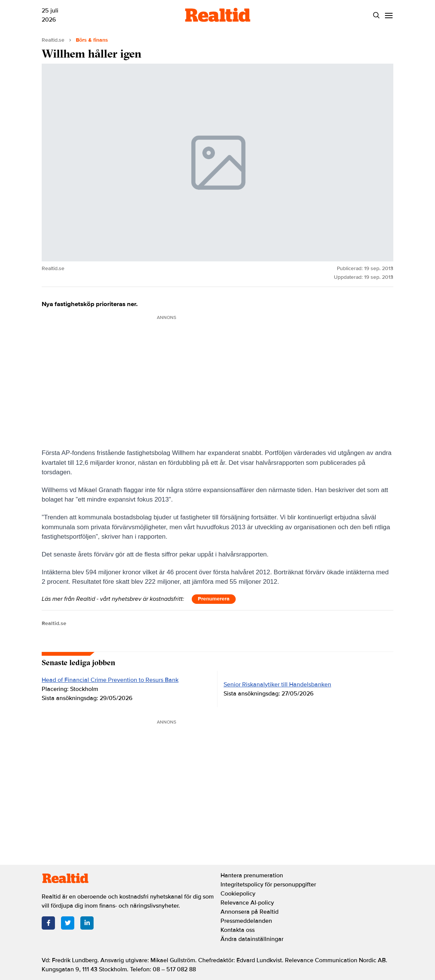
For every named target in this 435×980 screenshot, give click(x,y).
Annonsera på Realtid (250, 912)
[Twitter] (68, 923)
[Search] (376, 15)
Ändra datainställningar (252, 939)
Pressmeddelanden (246, 921)
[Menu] (389, 15)
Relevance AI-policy (247, 903)
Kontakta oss (238, 930)
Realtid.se (53, 40)
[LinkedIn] (87, 923)
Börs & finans (92, 40)
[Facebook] (48, 923)
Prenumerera (214, 599)
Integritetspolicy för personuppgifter (268, 885)
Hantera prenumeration (252, 875)
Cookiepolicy (238, 894)
